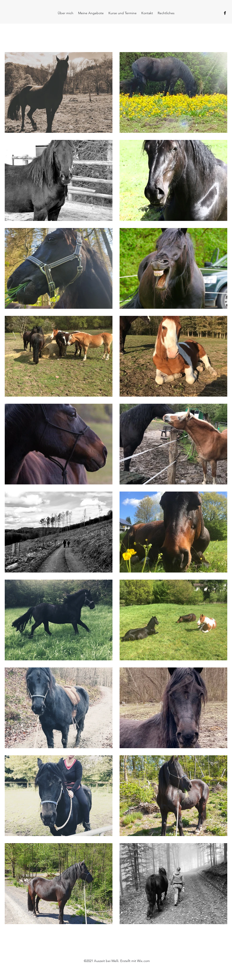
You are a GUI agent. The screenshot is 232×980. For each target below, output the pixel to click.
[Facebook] (225, 13)
